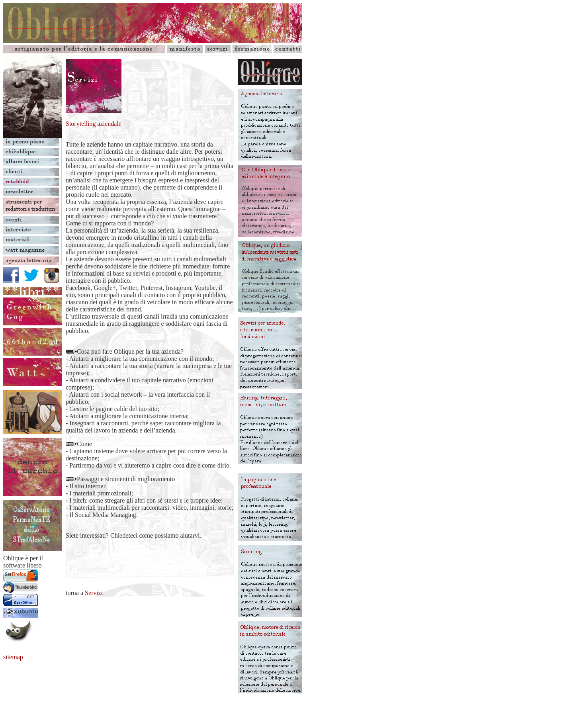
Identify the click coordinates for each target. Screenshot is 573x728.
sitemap (13, 657)
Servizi (94, 593)
